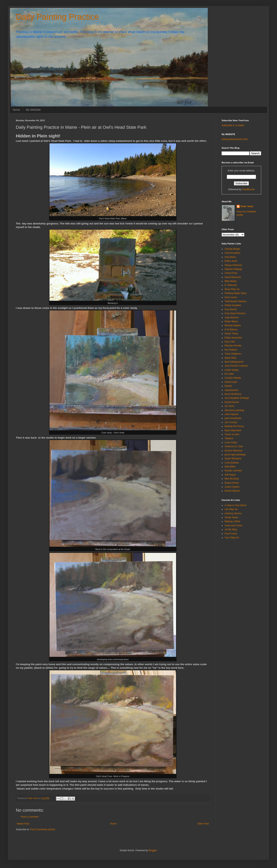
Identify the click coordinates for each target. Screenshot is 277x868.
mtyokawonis (231, 390)
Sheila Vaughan (233, 305)
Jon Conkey (231, 422)
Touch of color (232, 434)
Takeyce (229, 438)
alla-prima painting (234, 410)
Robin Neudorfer (233, 338)
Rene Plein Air (232, 289)
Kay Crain (230, 342)
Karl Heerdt (231, 309)
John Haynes (231, 414)
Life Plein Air (231, 509)
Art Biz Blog (231, 529)
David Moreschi (233, 277)
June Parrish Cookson (236, 366)
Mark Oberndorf (233, 430)
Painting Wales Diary (236, 293)
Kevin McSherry (233, 394)
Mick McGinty (232, 479)
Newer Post (23, 824)
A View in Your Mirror (236, 505)
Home (16, 110)
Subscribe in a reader (233, 125)
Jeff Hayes (230, 475)
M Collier (229, 374)
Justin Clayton (232, 487)
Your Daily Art (232, 538)
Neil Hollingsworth (234, 362)
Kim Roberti (231, 350)
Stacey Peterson (233, 265)
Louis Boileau (232, 463)
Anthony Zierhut (233, 513)
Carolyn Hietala (233, 378)
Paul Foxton (231, 534)
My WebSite (33, 110)
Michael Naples (233, 325)
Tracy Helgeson (233, 354)
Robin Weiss (231, 321)
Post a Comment (30, 817)
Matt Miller (230, 467)
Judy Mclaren (232, 318)
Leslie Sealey (232, 370)
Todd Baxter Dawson (236, 301)
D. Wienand (231, 285)
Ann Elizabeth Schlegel (237, 398)
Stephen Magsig (233, 269)
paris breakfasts (233, 418)
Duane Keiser (232, 483)
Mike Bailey (231, 281)
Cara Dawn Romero (235, 313)
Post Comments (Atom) (43, 829)
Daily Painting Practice (57, 17)
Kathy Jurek (231, 261)
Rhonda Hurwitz (233, 346)
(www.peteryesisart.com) (235, 139)
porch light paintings (235, 455)
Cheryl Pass (231, 273)
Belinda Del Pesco (234, 426)
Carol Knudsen (232, 253)
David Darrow (232, 402)
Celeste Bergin (232, 249)
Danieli (228, 386)
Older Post (203, 824)
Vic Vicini (229, 406)
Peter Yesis (247, 206)
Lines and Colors (233, 526)
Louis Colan (231, 443)
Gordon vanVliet (233, 471)
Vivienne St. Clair (234, 446)
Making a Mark (232, 521)
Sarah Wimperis (233, 459)
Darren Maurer (232, 491)
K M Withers (231, 330)
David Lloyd (231, 382)
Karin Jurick (231, 297)
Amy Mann (230, 257)
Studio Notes (231, 517)
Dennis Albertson (234, 451)
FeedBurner (248, 189)
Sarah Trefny (231, 334)
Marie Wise (231, 358)
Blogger (153, 850)
